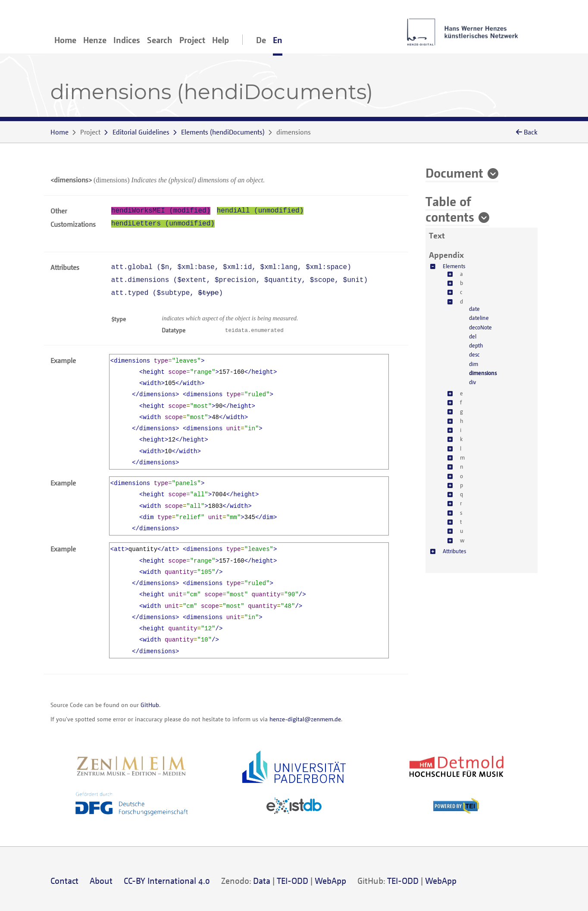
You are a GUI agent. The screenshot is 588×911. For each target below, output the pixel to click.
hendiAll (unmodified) (260, 211)
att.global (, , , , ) (231, 267)
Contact (64, 881)
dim (474, 364)
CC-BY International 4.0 (167, 881)
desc (474, 354)
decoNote (480, 327)
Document (454, 172)
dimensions (483, 373)
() (223, 132)
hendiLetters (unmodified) (163, 224)
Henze (95, 40)
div (472, 382)
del (473, 336)
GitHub (150, 705)
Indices (127, 40)
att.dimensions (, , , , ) (239, 280)
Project (192, 40)
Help (220, 40)
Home (65, 40)
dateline (479, 318)
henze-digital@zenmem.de (305, 719)
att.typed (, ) (167, 293)
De (261, 40)
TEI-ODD (292, 881)
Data (262, 881)
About (101, 881)
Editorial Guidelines (141, 132)
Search (160, 40)
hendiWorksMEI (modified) (161, 211)
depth (476, 345)
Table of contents (450, 209)
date (474, 309)
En (278, 40)
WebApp (330, 881)
